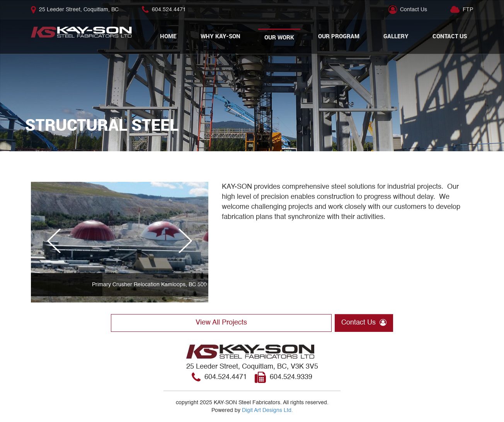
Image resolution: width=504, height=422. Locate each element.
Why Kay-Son (220, 36)
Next (183, 248)
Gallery (396, 36)
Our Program (339, 36)
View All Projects (221, 323)
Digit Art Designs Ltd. (267, 410)
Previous (57, 248)
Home (168, 36)
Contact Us (414, 10)
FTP (468, 10)
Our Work (279, 37)
